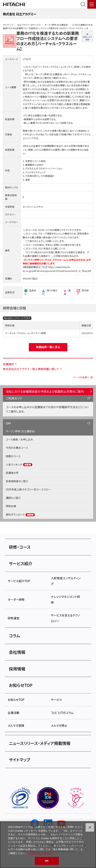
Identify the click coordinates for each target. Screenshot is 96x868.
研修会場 (11, 506)
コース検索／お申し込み (19, 439)
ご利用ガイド (14, 398)
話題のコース (13, 456)
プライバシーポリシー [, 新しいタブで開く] (41, 853)
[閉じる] (90, 827)
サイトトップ (8, 25)
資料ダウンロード (20, 515)
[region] (48, 845)
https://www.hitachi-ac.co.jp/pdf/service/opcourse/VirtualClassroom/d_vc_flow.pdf (57, 269)
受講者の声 (12, 473)
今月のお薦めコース (17, 448)
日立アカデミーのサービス (29, 25)
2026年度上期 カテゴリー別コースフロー (28, 489)
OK (47, 861)
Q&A (8, 423)
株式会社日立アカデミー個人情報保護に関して (31, 369)
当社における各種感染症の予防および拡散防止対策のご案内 (45, 391)
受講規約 (8, 364)
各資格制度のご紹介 (17, 481)
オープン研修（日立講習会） (56, 25)
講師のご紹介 (13, 498)
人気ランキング (19, 465)
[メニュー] (92, 4)
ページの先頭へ (81, 377)
